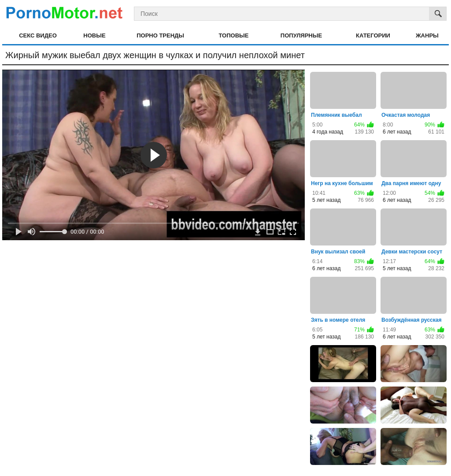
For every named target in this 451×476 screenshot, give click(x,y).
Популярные (301, 35)
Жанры (427, 35)
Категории (373, 35)
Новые (94, 35)
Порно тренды (160, 35)
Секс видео (38, 35)
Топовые (233, 35)
